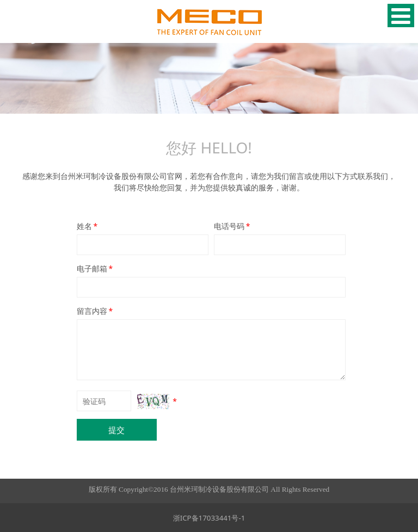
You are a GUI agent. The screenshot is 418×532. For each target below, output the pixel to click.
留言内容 (96, 311)
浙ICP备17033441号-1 (209, 518)
